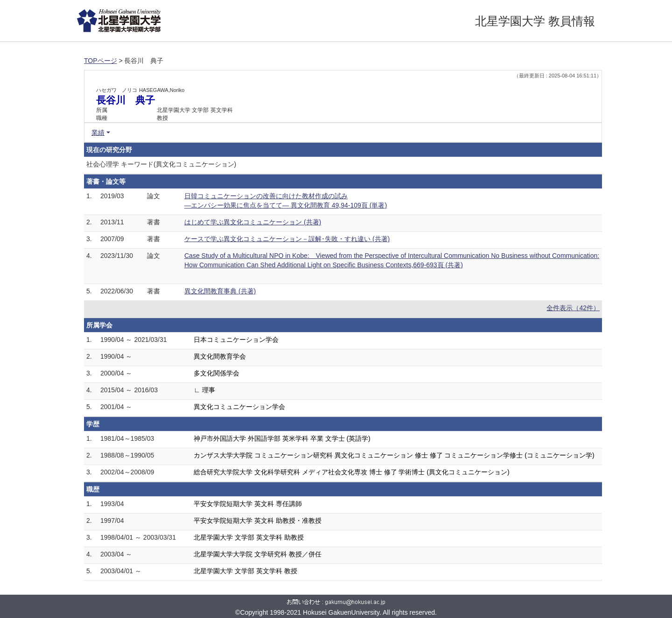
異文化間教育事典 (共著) (220, 291)
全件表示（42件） (573, 308)
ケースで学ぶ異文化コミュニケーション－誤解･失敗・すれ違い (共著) (287, 239)
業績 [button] (98, 132)
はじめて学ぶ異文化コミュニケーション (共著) (253, 222)
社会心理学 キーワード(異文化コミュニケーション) (161, 164)
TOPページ (101, 61)
